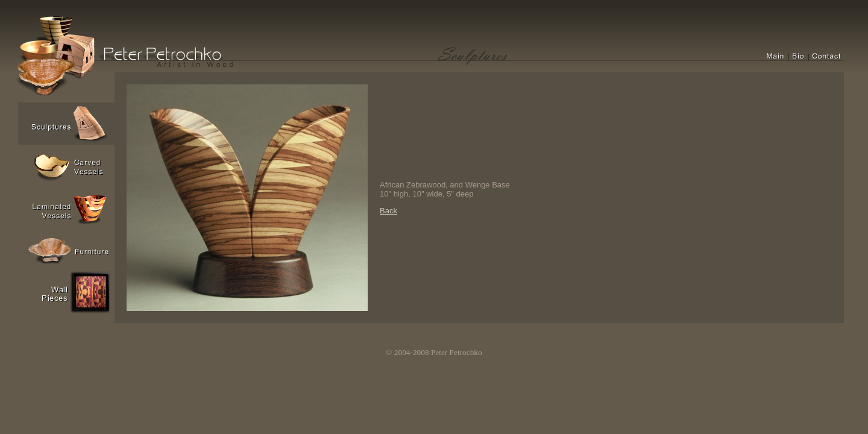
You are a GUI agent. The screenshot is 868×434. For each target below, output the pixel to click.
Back (388, 211)
